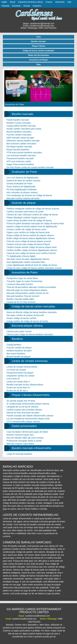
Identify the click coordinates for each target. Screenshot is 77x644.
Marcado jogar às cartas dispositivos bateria (27, 290)
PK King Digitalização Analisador (22, 189)
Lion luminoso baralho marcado (21, 155)
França (49, 2)
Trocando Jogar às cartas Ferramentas (24, 281)
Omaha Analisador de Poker (20, 184)
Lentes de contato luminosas (30, 361)
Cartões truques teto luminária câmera (24, 410)
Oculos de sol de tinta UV (18, 388)
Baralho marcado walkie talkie (20, 299)
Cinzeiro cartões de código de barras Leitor (26, 229)
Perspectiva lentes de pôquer (20, 373)
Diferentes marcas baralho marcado (23, 141)
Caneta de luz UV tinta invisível (21, 302)
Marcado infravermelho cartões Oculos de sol (27, 293)
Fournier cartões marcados (19, 135)
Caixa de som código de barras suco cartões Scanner (31, 253)
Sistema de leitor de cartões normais (23, 181)
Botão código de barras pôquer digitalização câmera (31, 238)
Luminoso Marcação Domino (20, 284)
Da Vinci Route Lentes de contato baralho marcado (30, 167)
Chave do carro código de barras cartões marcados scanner (34, 268)
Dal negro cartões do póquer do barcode (25, 315)
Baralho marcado (38, 41)
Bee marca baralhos (16, 354)
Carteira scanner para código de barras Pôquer (28, 244)
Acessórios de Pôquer (39, 60)
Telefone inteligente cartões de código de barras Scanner (33, 209)
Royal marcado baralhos (18, 150)
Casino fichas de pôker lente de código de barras (29, 221)
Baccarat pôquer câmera (27, 326)
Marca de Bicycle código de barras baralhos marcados (32, 312)
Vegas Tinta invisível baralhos (20, 164)
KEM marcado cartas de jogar (20, 138)
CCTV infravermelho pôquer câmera (23, 422)
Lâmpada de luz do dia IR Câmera (22, 407)
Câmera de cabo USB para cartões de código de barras (32, 215)
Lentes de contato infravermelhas (22, 367)
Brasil (13, 2)
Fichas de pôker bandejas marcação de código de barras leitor (35, 223)
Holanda (5, 6)
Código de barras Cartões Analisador (38, 51)
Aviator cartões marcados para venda (24, 129)
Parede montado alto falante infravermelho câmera (30, 416)
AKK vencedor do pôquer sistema (22, 192)
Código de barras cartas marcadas (33, 306)
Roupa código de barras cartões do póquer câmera (30, 235)
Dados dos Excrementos (38, 55)
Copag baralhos (14, 345)
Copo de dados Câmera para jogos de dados (27, 432)
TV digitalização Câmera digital (21, 256)
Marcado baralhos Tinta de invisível (23, 296)
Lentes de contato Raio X (18, 382)
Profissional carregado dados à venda (24, 441)
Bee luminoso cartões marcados (21, 144)
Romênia (16, 6)
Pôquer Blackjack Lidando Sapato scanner (26, 218)
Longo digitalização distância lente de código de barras (32, 265)
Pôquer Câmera (39, 46)
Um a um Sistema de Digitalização (22, 178)
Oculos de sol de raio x (17, 391)
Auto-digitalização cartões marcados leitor (26, 262)
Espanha (37, 6)
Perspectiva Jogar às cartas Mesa (22, 278)
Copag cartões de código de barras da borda (27, 321)
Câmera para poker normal (19, 331)
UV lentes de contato (16, 370)
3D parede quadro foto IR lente (21, 401)
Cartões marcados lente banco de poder (25, 212)
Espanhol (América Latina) (30, 2)
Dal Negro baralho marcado (19, 147)
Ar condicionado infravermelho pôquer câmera (28, 404)
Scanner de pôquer (24, 203)
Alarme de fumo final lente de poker (23, 413)
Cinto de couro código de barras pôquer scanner (29, 241)
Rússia (27, 6)
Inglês (4, 2)
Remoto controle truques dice (20, 435)
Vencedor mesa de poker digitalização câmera (28, 259)
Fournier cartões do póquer (19, 348)
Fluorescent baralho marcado (20, 158)
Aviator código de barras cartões (21, 318)
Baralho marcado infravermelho (31, 448)
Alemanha (60, 2)
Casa (39, 37)
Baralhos (17, 339)
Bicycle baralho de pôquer (19, 357)
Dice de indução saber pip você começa (25, 438)
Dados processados (24, 426)
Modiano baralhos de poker (19, 351)
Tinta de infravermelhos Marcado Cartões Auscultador (31, 287)
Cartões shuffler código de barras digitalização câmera (32, 250)
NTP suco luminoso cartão (19, 161)
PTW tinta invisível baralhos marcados (24, 152)
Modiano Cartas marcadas (19, 123)
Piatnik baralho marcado (18, 120)
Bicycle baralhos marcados (19, 132)
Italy (69, 2)
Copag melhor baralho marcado (21, 126)
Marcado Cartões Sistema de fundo (23, 198)
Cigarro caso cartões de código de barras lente (28, 232)
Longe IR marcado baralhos (19, 454)
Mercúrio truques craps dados (20, 444)
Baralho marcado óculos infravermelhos (25, 385)
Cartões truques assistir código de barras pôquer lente (32, 247)
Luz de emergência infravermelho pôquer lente (28, 419)
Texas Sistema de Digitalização (21, 187)
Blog (39, 64)
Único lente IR (13, 379)
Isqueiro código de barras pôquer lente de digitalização (32, 226)
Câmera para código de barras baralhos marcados (30, 334)
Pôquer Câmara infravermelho (31, 395)
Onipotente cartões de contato (21, 376)
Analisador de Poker (24, 172)
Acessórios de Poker (15, 104)
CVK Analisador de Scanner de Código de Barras (29, 195)
